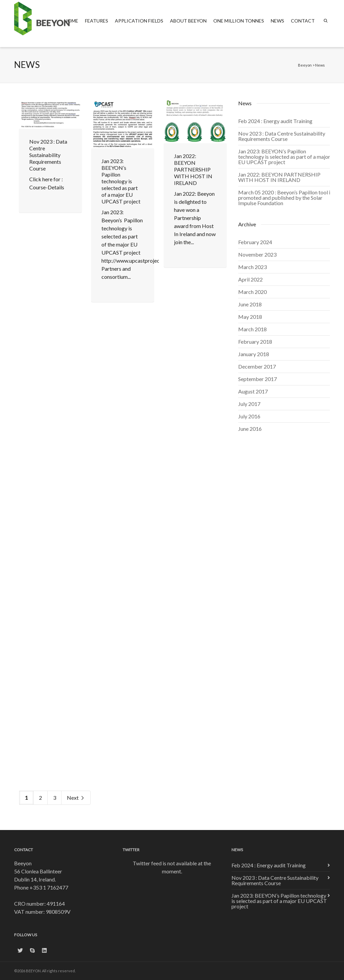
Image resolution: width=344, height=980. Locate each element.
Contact (303, 21)
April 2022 (250, 279)
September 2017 (257, 379)
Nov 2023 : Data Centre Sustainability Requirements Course (48, 155)
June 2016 (250, 429)
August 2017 (253, 391)
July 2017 (249, 404)
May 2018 (250, 317)
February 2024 (255, 242)
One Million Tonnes (239, 21)
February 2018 (255, 342)
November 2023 (257, 254)
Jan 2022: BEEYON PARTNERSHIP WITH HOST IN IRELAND (193, 169)
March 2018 (252, 329)
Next (76, 798)
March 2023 (252, 267)
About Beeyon (188, 21)
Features (97, 21)
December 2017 (257, 366)
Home (71, 21)
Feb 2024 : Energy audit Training (275, 121)
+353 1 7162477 (49, 887)
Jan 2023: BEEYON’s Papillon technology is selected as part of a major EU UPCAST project (121, 181)
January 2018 (254, 354)
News (277, 21)
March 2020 (252, 292)
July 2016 (249, 416)
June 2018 (250, 304)
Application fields (139, 21)
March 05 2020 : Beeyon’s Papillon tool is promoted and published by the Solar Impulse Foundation (285, 198)
